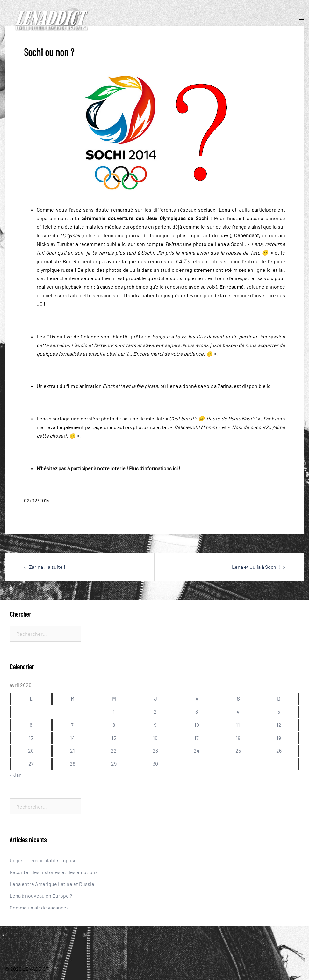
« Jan (16, 775)
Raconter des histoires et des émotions (54, 872)
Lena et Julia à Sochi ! (256, 567)
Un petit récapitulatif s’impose (43, 860)
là (275, 227)
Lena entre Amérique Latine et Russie (52, 884)
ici (203, 227)
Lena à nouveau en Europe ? (41, 896)
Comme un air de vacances (39, 907)
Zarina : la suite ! (47, 567)
